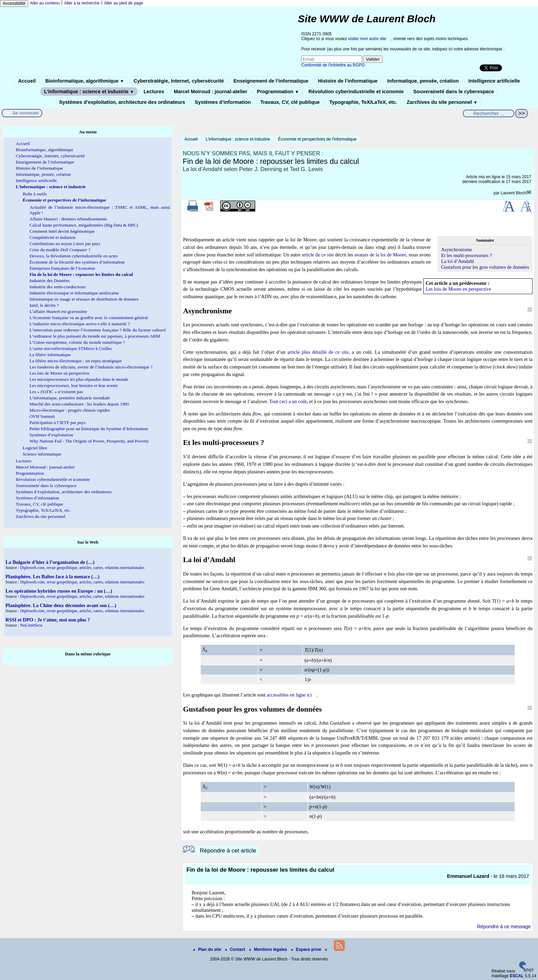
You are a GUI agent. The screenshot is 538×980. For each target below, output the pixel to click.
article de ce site (318, 255)
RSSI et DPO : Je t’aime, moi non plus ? (48, 620)
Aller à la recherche (82, 3)
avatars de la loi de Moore (380, 255)
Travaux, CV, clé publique (290, 102)
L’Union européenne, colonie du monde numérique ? (77, 342)
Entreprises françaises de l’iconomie (62, 268)
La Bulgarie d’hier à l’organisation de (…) (50, 562)
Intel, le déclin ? (44, 305)
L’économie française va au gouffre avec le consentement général (89, 318)
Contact (236, 949)
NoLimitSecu (31, 625)
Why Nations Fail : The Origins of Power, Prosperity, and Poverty (89, 441)
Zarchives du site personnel (442, 102)
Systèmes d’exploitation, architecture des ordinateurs (122, 102)
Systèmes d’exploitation (51, 435)
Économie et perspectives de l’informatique (317, 139)
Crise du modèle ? (60, 250)
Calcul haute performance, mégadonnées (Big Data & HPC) (84, 225)
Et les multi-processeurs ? (466, 255)
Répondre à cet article (228, 851)
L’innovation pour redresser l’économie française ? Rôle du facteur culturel (98, 330)
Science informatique (42, 454)
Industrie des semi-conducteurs (58, 287)
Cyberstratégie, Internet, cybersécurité (179, 81)
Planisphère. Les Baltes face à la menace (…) (52, 577)
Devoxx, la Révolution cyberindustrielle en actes (74, 256)
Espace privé (307, 949)
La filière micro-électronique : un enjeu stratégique (76, 361)
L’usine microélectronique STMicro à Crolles (71, 348)
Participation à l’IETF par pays (57, 422)
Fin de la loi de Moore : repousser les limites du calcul (81, 274)
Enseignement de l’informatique (271, 81)
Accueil (27, 81)
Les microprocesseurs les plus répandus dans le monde (79, 379)
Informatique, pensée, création (423, 81)
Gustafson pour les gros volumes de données (485, 267)
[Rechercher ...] (489, 113)
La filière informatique (50, 355)
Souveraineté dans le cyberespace (454, 92)
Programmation (278, 92)
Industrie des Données (50, 281)
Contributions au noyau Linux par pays (65, 244)
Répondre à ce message (504, 927)
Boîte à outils (35, 194)
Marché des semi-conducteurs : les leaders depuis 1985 (79, 404)
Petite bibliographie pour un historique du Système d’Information (89, 429)
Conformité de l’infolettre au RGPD (333, 65)
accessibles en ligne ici (289, 695)
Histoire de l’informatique (348, 81)
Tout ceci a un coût (288, 401)
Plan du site (208, 949)
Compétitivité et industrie (53, 237)
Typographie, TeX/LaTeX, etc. (363, 102)
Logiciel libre (35, 448)
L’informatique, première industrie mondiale (70, 398)
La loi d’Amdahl (457, 261)
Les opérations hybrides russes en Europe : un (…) (59, 591)
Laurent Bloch (513, 193)
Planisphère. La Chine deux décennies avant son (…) (61, 605)
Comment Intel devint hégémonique (62, 231)
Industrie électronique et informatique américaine (74, 293)
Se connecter (26, 113)
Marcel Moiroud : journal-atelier (210, 92)
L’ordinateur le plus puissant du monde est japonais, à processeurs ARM (95, 336)
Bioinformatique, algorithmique (85, 81)
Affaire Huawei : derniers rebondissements (68, 219)
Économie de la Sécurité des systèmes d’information (77, 262)
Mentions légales (269, 949)
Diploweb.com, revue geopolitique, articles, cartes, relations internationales (82, 568)
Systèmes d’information (223, 102)
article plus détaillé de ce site (318, 352)
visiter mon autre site (367, 39)
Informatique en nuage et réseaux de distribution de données (84, 299)
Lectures (154, 92)
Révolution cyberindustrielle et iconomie (356, 92)
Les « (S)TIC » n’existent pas (56, 392)
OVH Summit (42, 416)
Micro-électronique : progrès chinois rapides (70, 410)
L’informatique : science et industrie (89, 92)
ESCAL (517, 976)
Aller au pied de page (123, 3)
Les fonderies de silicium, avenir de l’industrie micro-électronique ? (91, 367)
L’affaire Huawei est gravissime (58, 311)
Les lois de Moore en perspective (458, 289)
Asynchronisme (456, 250)
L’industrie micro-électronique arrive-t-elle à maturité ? (80, 324)
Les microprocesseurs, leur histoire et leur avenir (74, 385)
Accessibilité (14, 3)
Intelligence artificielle (494, 81)
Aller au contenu (45, 3)
